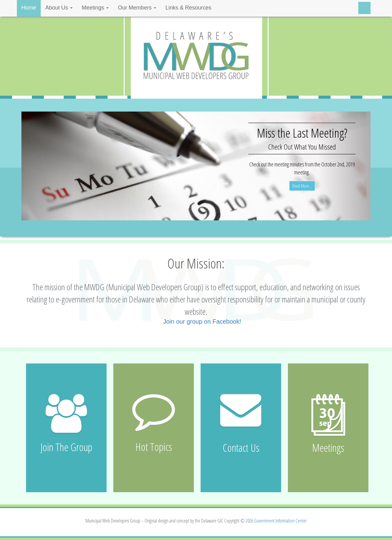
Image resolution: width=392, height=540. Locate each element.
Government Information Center (280, 521)
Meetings (95, 8)
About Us (59, 8)
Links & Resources (188, 8)
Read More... (302, 186)
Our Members (137, 8)
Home (29, 8)
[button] (48, 166)
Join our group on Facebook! (202, 321)
